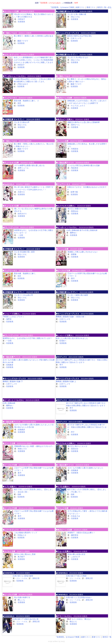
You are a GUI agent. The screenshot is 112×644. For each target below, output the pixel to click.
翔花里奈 (75, 168)
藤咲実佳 (75, 535)
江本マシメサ (76, 38)
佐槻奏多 (10, 365)
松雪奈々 (63, 341)
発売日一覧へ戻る (104, 7)
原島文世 (36, 578)
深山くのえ (75, 17)
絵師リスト (80, 7)
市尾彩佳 (75, 149)
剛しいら (21, 600)
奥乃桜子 (21, 557)
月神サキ (21, 192)
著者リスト (91, 7)
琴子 (61, 365)
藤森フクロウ (23, 41)
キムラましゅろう (78, 106)
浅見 (19, 103)
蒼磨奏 (74, 254)
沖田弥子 (21, 19)
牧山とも (73, 622)
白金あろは (76, 516)
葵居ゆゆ (75, 211)
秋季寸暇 (74, 192)
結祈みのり (22, 214)
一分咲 (20, 235)
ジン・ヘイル (22, 578)
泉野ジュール (23, 168)
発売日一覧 (107, 637)
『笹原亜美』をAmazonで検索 (62, 7)
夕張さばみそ (23, 84)
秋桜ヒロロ (22, 449)
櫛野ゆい (74, 233)
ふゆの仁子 (76, 557)
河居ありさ (22, 535)
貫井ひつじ (76, 125)
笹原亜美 (21, 22)
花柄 (19, 494)
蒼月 (73, 278)
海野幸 (9, 319)
